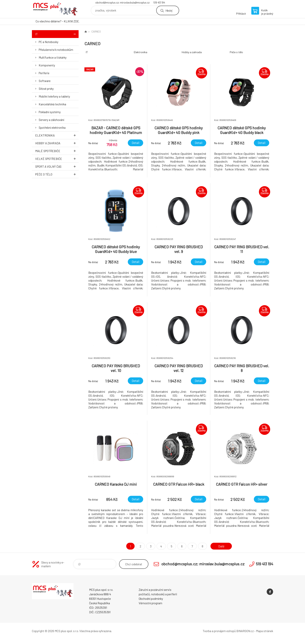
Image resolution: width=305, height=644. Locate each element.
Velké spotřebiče (57, 159)
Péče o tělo (57, 174)
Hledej (169, 10)
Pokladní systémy (50, 112)
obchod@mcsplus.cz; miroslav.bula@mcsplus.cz (122, 3)
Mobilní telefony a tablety (54, 96)
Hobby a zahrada (57, 143)
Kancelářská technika (52, 104)
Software (45, 81)
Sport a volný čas (57, 166)
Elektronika (57, 135)
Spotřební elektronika (52, 128)
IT (57, 34)
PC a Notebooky (49, 42)
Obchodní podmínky (151, 599)
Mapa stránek (265, 631)
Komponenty (47, 65)
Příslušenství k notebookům (56, 50)
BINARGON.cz (245, 631)
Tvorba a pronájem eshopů (219, 631)
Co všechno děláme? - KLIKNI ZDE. (58, 21)
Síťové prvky (46, 89)
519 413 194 (159, 3)
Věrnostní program (150, 603)
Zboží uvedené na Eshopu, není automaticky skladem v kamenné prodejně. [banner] (55, 9)
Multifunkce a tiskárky (53, 57)
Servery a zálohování (51, 120)
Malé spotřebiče (57, 151)
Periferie (44, 73)
